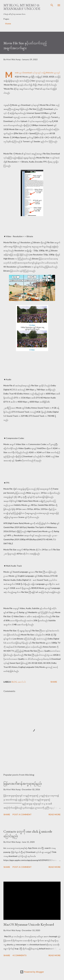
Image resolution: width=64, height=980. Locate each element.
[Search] (52, 5)
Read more (55, 814)
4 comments (19, 955)
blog (14, 682)
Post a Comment (22, 814)
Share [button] (54, 682)
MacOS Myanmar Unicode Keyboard (29, 924)
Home (8, 24)
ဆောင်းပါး (22, 682)
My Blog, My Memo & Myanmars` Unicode (22, 7)
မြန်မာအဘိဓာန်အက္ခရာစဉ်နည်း (23, 783)
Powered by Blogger (32, 972)
